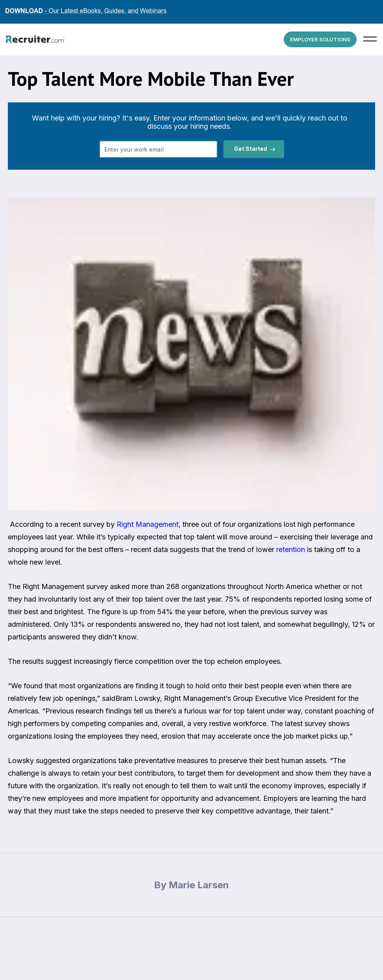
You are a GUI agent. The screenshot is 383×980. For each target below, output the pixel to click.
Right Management (148, 524)
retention (291, 549)
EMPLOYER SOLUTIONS (320, 39)
